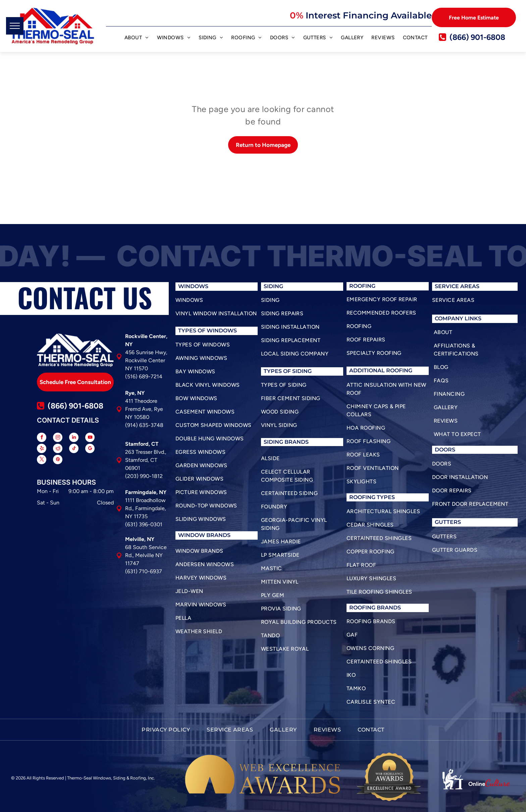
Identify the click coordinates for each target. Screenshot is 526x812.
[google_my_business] (90, 449)
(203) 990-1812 (144, 476)
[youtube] (90, 438)
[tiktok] (74, 449)
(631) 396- (138, 524)
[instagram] (58, 438)
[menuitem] (137, 39)
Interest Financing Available (369, 15)
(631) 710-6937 (144, 571)
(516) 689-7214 (144, 376)
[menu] (15, 26)
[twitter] (42, 460)
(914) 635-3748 (144, 425)
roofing (362, 497)
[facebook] (42, 438)
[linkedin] (74, 438)
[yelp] (42, 449)
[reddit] (58, 449)
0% (297, 15)
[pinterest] (58, 460)
